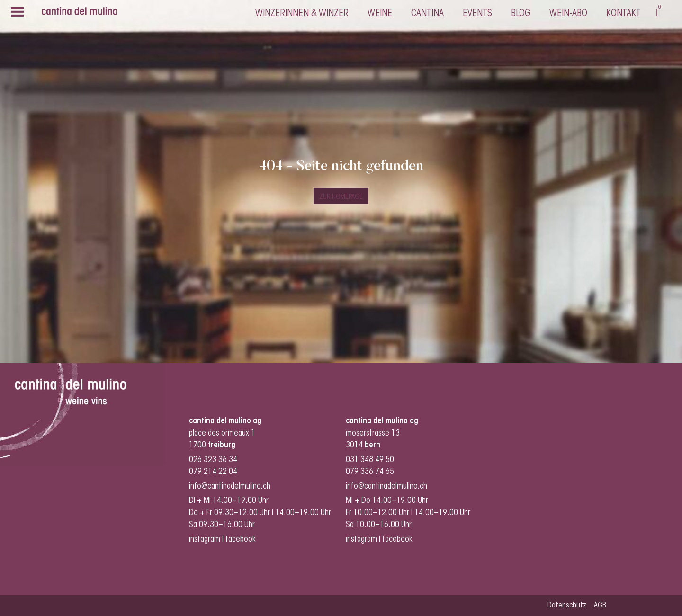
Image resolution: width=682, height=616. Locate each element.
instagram (205, 540)
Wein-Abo (568, 14)
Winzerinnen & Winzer (302, 14)
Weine (380, 14)
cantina (427, 14)
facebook (242, 540)
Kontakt (624, 14)
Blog (521, 14)
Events (477, 14)
